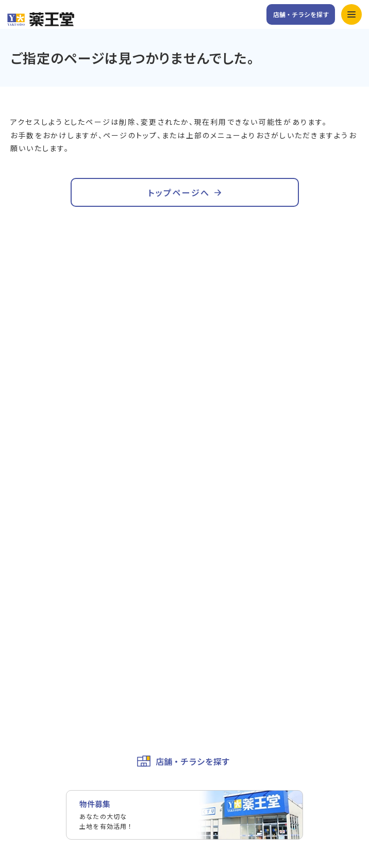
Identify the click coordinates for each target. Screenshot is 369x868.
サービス (25, 445)
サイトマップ (32, 713)
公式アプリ (213, 445)
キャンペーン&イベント (233, 424)
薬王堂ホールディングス (50, 636)
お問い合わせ (32, 598)
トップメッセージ (224, 503)
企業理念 (209, 522)
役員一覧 (25, 542)
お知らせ (25, 466)
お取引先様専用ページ (46, 656)
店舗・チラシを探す (301, 14)
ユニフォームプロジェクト (53, 561)
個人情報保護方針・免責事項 (57, 675)
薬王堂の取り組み (224, 542)
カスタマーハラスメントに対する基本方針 (79, 694)
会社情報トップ (36, 503)
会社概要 (25, 522)
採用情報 (25, 617)
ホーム (21, 424)
